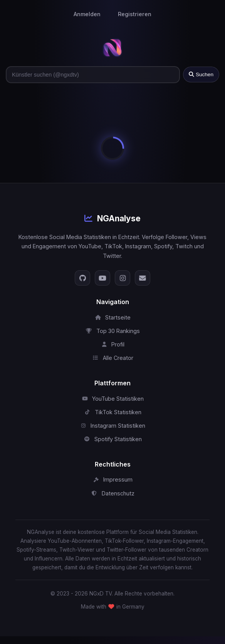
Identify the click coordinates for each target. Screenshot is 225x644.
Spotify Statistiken (113, 439)
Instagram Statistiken (112, 426)
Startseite (112, 317)
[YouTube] (102, 278)
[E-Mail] (143, 278)
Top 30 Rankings (113, 331)
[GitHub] (82, 278)
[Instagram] (123, 278)
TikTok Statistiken (113, 412)
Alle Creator (113, 358)
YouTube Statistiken (112, 399)
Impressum (112, 479)
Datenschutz (113, 493)
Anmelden (87, 14)
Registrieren (135, 14)
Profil (112, 344)
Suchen (201, 74)
